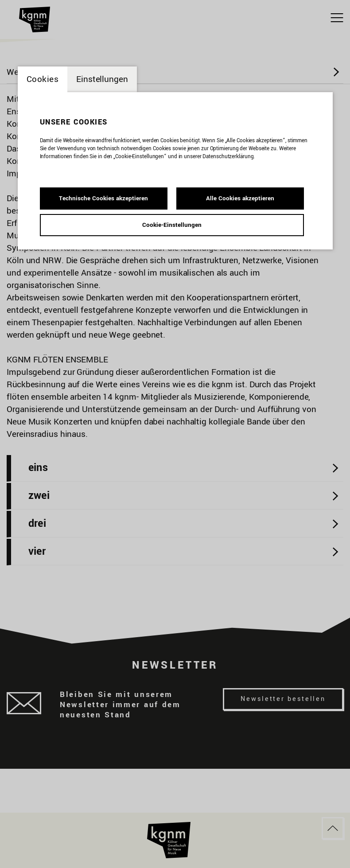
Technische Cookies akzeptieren (103, 198)
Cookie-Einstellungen (172, 225)
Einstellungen (102, 79)
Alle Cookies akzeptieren (240, 198)
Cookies (43, 79)
